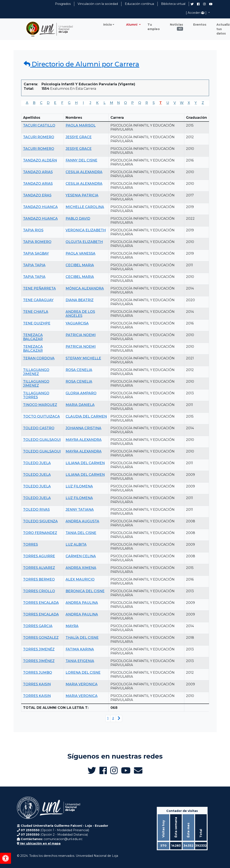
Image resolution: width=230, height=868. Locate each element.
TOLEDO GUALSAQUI (42, 440)
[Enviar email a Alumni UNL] (138, 770)
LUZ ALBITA (76, 544)
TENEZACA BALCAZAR (33, 337)
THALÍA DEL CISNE (82, 638)
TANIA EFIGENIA (80, 661)
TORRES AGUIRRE (39, 556)
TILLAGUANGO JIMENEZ (36, 372)
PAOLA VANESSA (81, 253)
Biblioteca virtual (173, 4)
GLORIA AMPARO (81, 393)
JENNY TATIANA (80, 510)
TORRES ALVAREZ (39, 568)
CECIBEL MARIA (80, 265)
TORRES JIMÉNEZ (39, 661)
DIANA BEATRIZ (80, 300)
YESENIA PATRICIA (82, 195)
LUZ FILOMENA (79, 486)
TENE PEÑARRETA (39, 288)
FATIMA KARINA (80, 649)
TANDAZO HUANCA (40, 207)
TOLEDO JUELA (37, 463)
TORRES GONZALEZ (41, 638)
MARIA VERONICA (82, 684)
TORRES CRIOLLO (39, 591)
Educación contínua (139, 4)
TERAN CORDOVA (39, 358)
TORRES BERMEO (39, 579)
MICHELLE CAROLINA (85, 207)
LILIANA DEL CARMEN (85, 463)
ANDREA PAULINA (82, 603)
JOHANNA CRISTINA (83, 428)
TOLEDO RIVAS (36, 510)
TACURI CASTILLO (39, 125)
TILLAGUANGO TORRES (36, 395)
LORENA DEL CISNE (83, 673)
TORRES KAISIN (37, 684)
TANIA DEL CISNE (81, 533)
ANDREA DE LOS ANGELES (80, 314)
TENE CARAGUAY (38, 300)
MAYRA (72, 626)
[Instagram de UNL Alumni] (204, 4)
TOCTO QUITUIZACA (41, 416)
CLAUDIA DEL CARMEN (86, 416)
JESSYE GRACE (79, 137)
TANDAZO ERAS (37, 195)
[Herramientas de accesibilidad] (6, 858)
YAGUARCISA (77, 323)
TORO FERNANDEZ (40, 533)
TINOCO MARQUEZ (40, 405)
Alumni (132, 25)
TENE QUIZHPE (37, 323)
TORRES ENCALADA (41, 603)
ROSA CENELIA (79, 370)
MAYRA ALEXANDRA (84, 440)
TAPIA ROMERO (37, 242)
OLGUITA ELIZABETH (84, 242)
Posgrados (63, 4)
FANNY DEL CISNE (81, 160)
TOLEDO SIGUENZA (40, 521)
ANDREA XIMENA (81, 568)
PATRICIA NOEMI (81, 335)
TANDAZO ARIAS (38, 172)
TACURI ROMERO (39, 137)
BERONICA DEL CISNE (85, 591)
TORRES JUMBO (38, 673)
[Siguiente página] (119, 718)
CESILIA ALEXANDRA (84, 172)
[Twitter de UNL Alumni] (192, 4)
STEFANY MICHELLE (83, 358)
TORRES (30, 544)
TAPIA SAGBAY (36, 253)
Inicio (108, 25)
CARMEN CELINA (81, 556)
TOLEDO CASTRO (39, 428)
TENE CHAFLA (36, 312)
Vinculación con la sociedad (98, 4)
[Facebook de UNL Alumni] (198, 4)
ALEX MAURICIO (80, 579)
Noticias (176, 26)
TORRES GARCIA (38, 626)
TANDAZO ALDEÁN (40, 160)
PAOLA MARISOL (81, 125)
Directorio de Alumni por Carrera (82, 64)
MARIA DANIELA (80, 405)
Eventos (200, 25)
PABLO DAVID (78, 219)
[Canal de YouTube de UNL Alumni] (211, 4)
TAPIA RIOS (33, 230)
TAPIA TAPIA (34, 265)
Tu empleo (154, 27)
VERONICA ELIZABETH (86, 230)
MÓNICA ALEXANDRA (85, 288)
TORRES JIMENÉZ (39, 649)
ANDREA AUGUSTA (82, 521)
